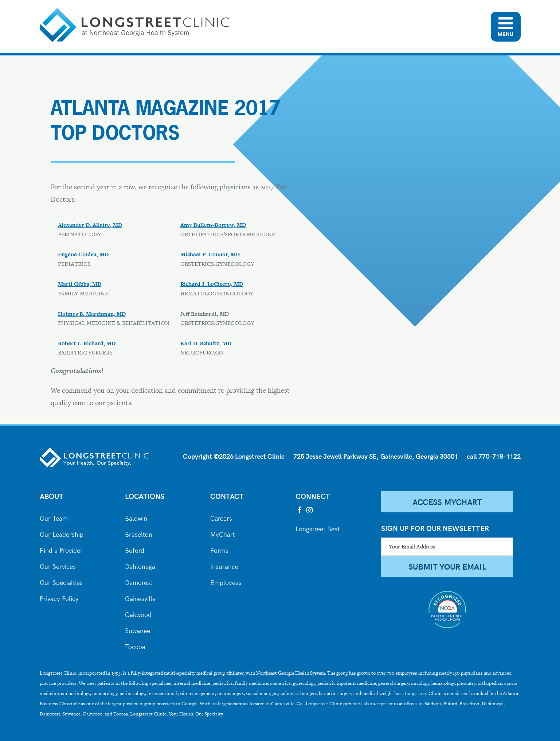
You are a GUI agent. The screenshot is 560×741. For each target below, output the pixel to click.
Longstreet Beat (318, 528)
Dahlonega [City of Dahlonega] (140, 566)
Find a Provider (61, 550)
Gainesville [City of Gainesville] (140, 598)
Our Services (58, 566)
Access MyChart (447, 502)
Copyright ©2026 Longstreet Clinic (234, 456)
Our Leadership (62, 534)
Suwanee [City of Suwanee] (138, 630)
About (52, 496)
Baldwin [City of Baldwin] (136, 517)
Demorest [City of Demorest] (139, 582)
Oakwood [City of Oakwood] (138, 614)
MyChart (223, 534)
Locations (145, 496)
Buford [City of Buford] (135, 550)
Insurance (224, 566)
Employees (226, 582)
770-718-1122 (500, 456)
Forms (219, 550)
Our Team (54, 517)
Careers (221, 517)
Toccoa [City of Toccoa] (135, 646)
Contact (227, 496)
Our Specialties (61, 582)
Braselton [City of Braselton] (139, 534)
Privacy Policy (59, 598)
